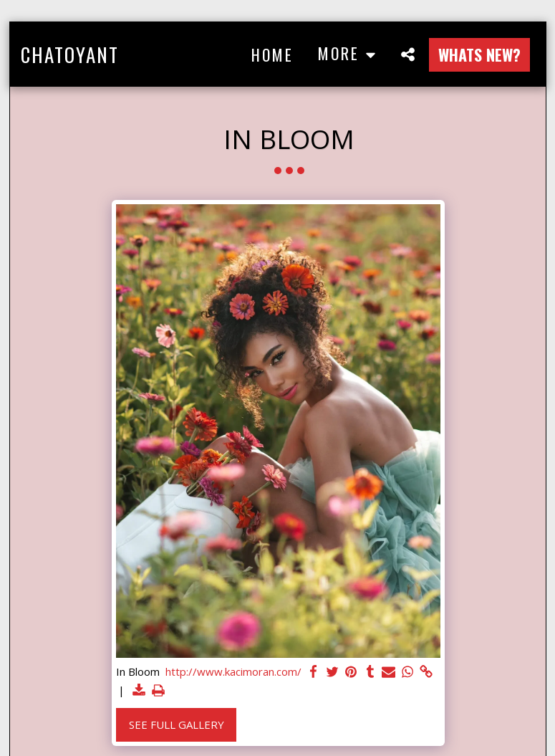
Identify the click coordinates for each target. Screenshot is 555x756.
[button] (408, 54)
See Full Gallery (177, 724)
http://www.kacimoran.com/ (233, 672)
